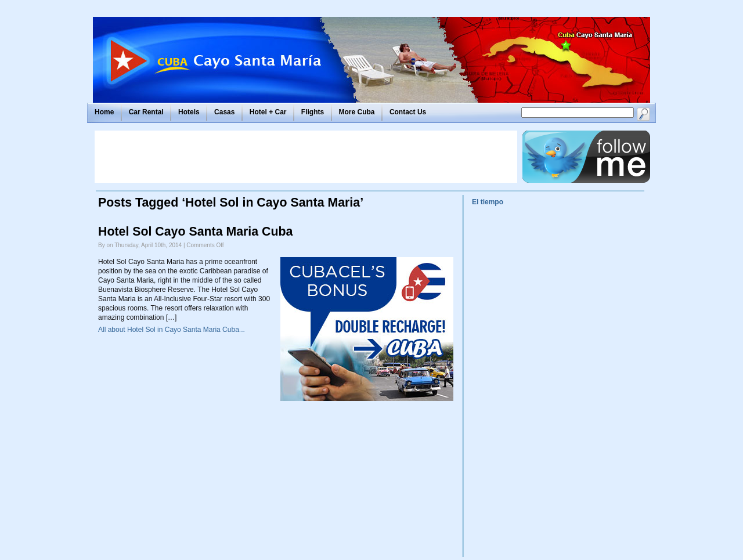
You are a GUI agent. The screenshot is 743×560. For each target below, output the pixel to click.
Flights (313, 112)
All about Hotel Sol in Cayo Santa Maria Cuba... (172, 330)
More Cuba (357, 112)
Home (104, 112)
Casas (224, 112)
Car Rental (146, 112)
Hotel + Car (268, 112)
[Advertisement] (306, 157)
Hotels (189, 112)
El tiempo (488, 202)
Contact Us (408, 112)
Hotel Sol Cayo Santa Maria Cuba (195, 232)
